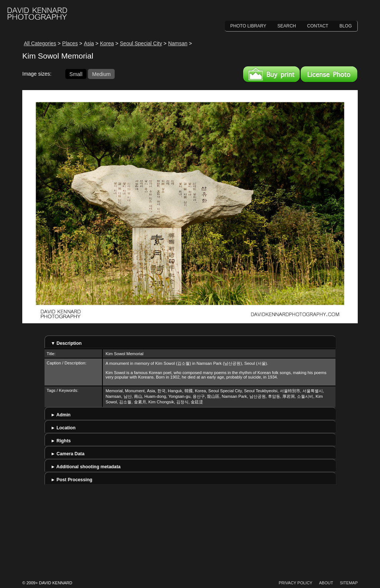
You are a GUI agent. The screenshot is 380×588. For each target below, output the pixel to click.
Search (287, 26)
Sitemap (349, 583)
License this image (329, 74)
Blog (346, 26)
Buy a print (271, 74)
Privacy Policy (296, 583)
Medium (101, 74)
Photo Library (248, 26)
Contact (318, 26)
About (326, 583)
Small (76, 74)
